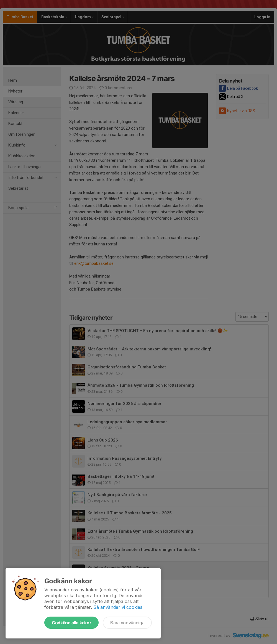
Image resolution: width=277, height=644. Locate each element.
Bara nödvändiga (127, 623)
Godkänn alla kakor (71, 623)
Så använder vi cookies (118, 607)
